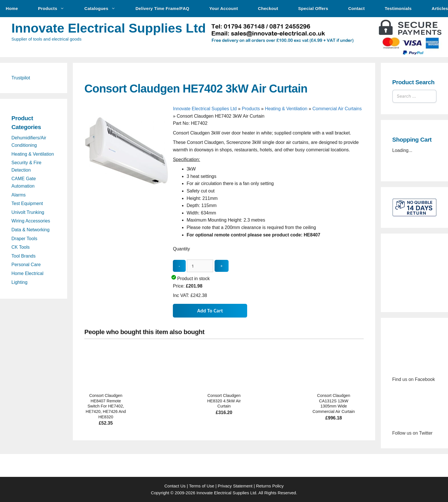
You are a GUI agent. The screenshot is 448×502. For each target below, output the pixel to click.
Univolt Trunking (28, 212)
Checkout (268, 8)
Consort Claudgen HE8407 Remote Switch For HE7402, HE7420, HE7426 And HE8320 (106, 406)
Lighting (19, 282)
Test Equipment (27, 203)
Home (12, 8)
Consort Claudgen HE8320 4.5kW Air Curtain (224, 401)
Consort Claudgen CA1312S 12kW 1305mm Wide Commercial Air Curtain (334, 403)
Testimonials (398, 8)
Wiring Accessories (31, 221)
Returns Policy (270, 486)
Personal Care (26, 265)
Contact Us (175, 486)
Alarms (19, 195)
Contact (357, 8)
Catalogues (103, 9)
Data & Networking (30, 230)
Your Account (224, 8)
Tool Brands (24, 256)
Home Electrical (27, 273)
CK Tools (21, 247)
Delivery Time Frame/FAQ (162, 8)
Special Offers (313, 8)
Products (54, 9)
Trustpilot (21, 78)
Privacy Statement (235, 486)
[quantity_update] (200, 266)
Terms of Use (201, 486)
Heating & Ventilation (286, 109)
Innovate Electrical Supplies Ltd (109, 28)
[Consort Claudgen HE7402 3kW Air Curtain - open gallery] (127, 194)
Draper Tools (24, 239)
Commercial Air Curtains (337, 109)
